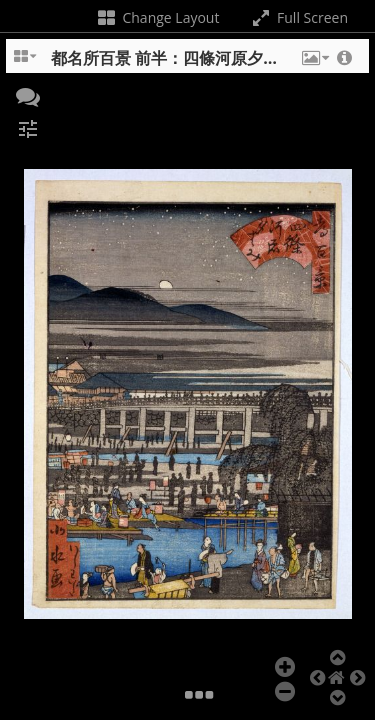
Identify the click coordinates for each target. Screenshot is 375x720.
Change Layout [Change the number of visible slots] (157, 17)
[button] (314, 63)
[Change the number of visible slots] (26, 63)
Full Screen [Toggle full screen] (298, 17)
